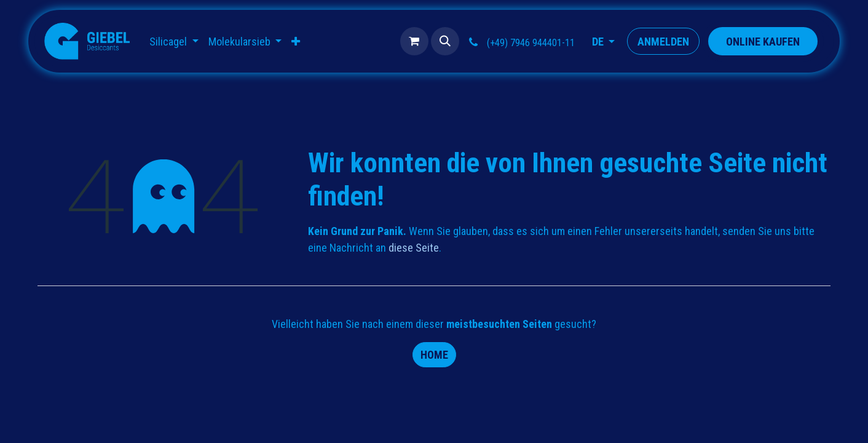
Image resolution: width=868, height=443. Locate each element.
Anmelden (663, 42)
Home (434, 355)
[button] (445, 41)
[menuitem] (174, 42)
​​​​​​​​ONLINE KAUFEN (763, 42)
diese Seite (414, 248)
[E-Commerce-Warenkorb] (414, 41)
